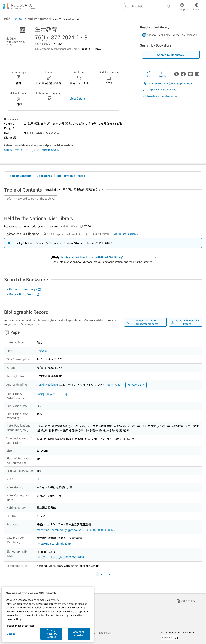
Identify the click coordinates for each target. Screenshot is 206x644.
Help (182, 6)
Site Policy (105, 633)
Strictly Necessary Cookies (51, 633)
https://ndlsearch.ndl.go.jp (54, 543)
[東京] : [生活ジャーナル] (52, 394)
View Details (78, 98)
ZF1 (39, 479)
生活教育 (17, 19)
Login (196, 6)
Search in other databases (160, 96)
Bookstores (44, 176)
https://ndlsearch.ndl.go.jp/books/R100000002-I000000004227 (77, 530)
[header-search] (148, 6)
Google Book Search (24, 294)
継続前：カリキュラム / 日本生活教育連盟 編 (32, 150)
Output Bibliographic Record (162, 90)
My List (149, 74)
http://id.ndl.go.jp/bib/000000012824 (60, 557)
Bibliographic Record (71, 176)
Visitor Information (127, 234)
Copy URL (163, 74)
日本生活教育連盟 (48, 385)
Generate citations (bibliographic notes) (168, 84)
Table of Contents (20, 176)
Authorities (136, 385)
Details (11, 634)
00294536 (114, 385)
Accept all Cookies (79, 634)
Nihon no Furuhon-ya (25, 289)
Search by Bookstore (171, 55)
